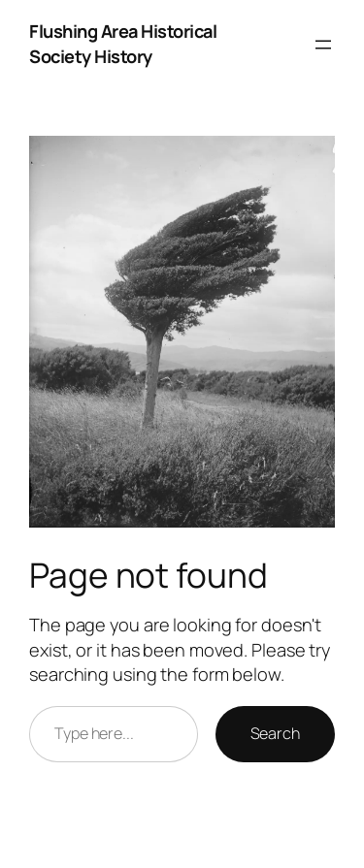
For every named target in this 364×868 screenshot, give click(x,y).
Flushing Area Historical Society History (123, 44)
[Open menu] (323, 45)
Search (275, 733)
